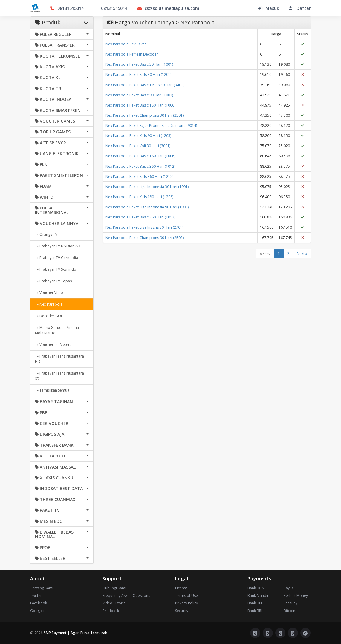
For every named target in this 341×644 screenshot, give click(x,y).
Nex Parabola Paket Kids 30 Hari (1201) (138, 74)
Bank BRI (255, 611)
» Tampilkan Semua (52, 390)
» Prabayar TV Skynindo (56, 269)
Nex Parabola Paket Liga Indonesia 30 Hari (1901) (147, 187)
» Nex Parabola (49, 304)
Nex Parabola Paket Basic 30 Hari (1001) (139, 64)
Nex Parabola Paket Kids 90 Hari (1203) (138, 136)
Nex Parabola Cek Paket (126, 44)
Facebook (39, 603)
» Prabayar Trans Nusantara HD (59, 359)
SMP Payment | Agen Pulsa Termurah (75, 633)
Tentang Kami (42, 588)
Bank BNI (255, 603)
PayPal (289, 588)
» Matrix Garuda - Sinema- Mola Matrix (58, 330)
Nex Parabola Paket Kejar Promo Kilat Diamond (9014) (151, 125)
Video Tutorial (114, 603)
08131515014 (67, 8)
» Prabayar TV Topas (53, 281)
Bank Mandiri (259, 596)
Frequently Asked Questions (126, 596)
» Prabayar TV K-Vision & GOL (61, 246)
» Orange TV (46, 234)
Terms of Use (186, 596)
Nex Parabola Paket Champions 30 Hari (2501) (144, 115)
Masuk (268, 8)
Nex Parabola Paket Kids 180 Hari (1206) (139, 197)
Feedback (111, 611)
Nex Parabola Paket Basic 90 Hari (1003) (139, 95)
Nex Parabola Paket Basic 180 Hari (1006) (140, 105)
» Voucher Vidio (49, 293)
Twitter (36, 596)
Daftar (300, 8)
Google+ (38, 611)
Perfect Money (296, 596)
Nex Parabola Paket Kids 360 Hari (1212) (139, 177)
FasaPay (290, 603)
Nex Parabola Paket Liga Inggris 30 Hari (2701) (144, 227)
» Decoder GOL (49, 316)
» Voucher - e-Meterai (54, 345)
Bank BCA (256, 588)
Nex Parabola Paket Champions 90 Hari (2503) (144, 238)
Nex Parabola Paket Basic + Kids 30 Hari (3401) (145, 85)
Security (182, 611)
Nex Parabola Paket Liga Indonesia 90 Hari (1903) (147, 207)
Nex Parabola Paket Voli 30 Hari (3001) (138, 146)
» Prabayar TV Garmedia (56, 258)
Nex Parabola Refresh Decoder (132, 54)
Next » (302, 254)
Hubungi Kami (114, 588)
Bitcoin (289, 611)
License (181, 588)
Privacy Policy (186, 603)
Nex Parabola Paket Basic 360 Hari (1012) (140, 166)
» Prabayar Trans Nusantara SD (59, 376)
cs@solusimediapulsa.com (168, 8)
